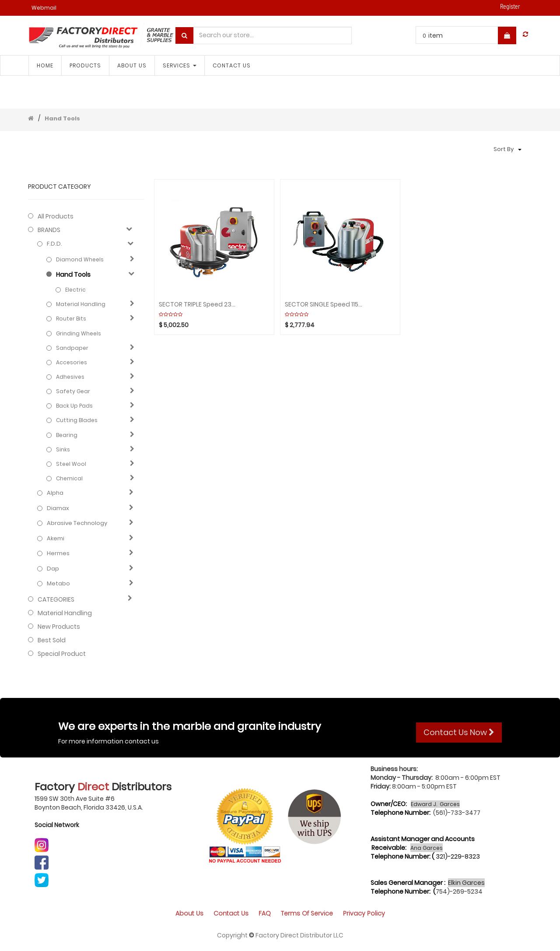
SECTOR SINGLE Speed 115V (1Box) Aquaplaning (324, 305)
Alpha (55, 493)
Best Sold (52, 640)
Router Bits (71, 319)
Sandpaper (72, 348)
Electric (75, 290)
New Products (59, 627)
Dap (53, 569)
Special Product (62, 654)
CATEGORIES (56, 599)
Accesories (72, 362)
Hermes (58, 553)
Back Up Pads (74, 406)
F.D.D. (54, 244)
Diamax (58, 508)
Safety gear (73, 391)
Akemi (56, 539)
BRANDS (49, 230)
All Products (56, 216)
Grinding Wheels (79, 333)
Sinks (63, 449)
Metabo (58, 584)
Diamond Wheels (80, 259)
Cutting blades (77, 420)
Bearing (67, 435)
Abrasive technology (77, 523)
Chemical (69, 478)
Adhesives (70, 377)
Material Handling (81, 304)
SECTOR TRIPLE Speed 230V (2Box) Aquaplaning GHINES (198, 305)
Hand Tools (62, 118)
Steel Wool (71, 464)
